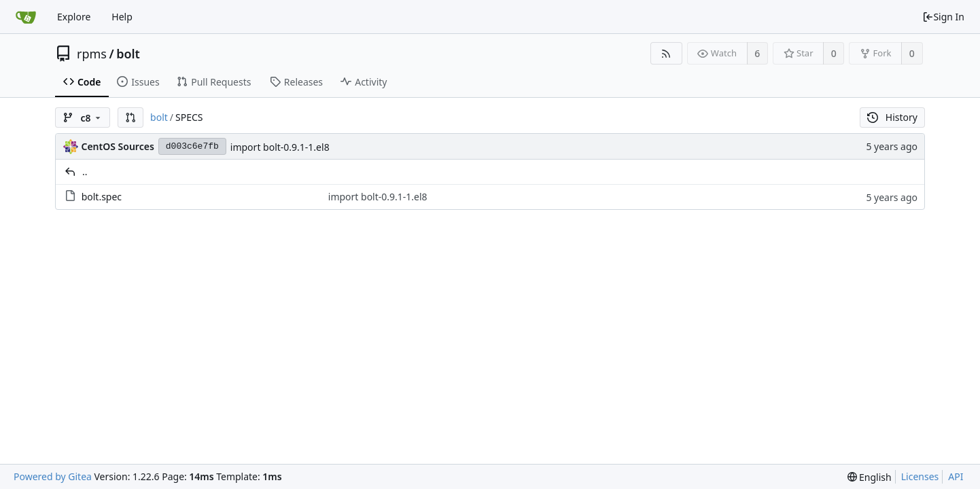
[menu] (870, 477)
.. (85, 171)
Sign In (943, 17)
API (956, 476)
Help (122, 17)
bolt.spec (102, 197)
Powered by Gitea (53, 476)
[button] (130, 117)
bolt (128, 54)
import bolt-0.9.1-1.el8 (280, 147)
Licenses (920, 476)
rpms (92, 54)
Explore (74, 17)
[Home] (26, 17)
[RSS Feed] (666, 53)
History (892, 117)
